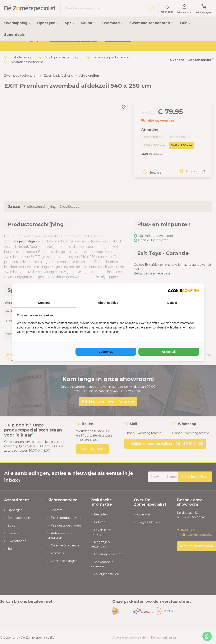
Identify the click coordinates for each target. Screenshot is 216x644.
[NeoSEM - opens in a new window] (184, 291)
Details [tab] (172, 303)
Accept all (169, 352)
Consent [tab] (44, 303)
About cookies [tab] (108, 303)
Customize (106, 352)
